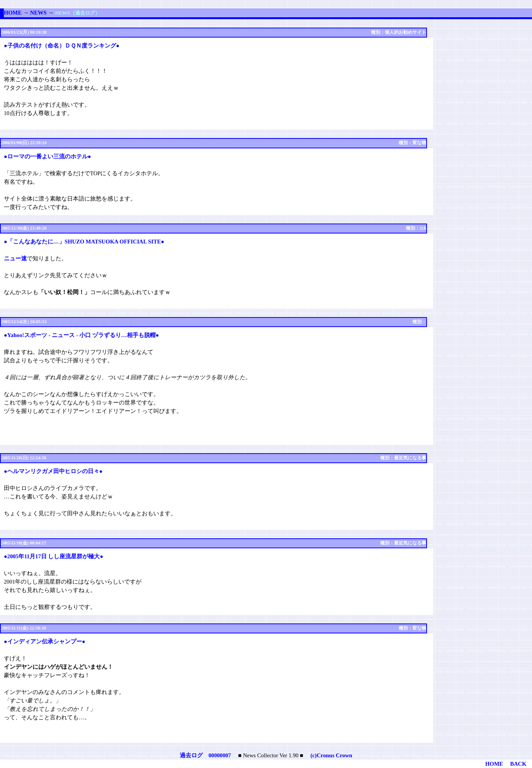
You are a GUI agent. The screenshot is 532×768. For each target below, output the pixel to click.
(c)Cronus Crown (331, 755)
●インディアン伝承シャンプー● (45, 641)
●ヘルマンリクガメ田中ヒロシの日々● (53, 471)
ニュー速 (15, 258)
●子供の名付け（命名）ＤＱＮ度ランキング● (62, 46)
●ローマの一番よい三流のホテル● (48, 156)
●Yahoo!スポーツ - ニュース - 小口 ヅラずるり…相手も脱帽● (81, 335)
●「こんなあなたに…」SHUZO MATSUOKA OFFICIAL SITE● (84, 242)
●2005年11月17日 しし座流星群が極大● (53, 556)
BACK (518, 764)
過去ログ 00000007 (205, 755)
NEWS (38, 13)
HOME (13, 13)
